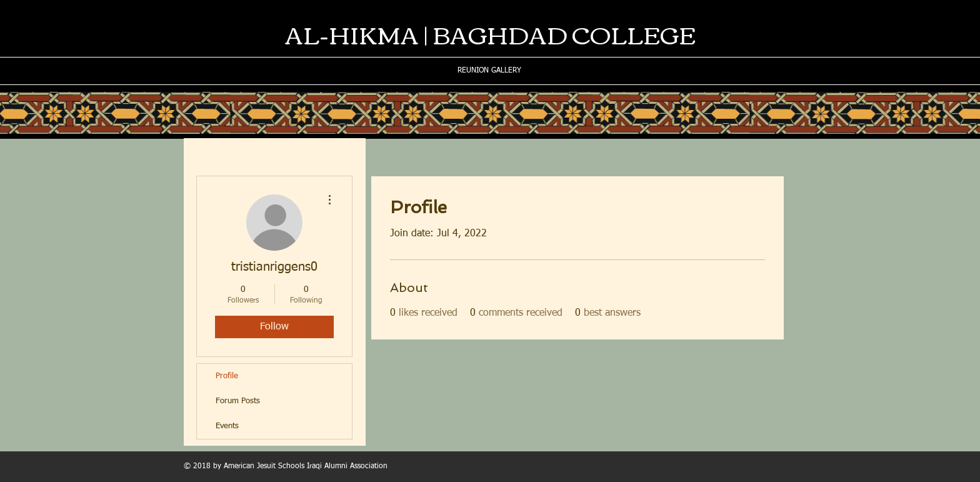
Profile (227, 376)
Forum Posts (238, 401)
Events (227, 426)
